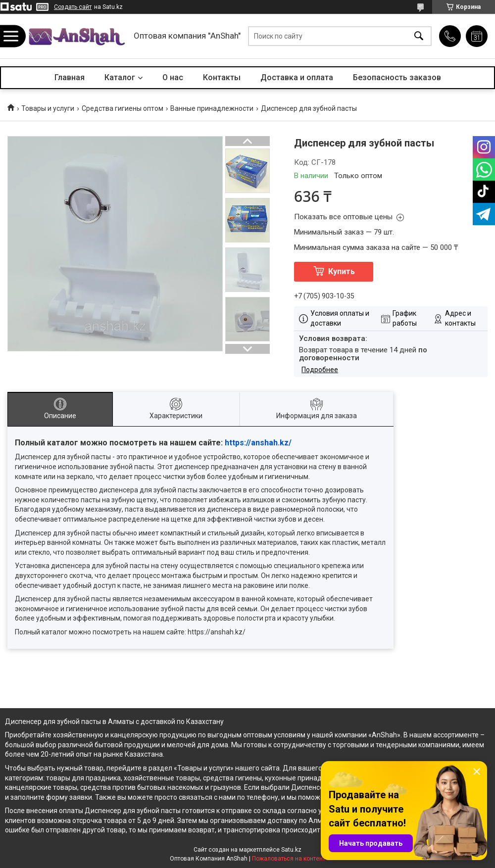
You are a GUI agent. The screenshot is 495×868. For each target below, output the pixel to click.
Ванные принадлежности (212, 108)
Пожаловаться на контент (289, 859)
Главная (70, 77)
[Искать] (419, 36)
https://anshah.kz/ (258, 443)
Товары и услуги (48, 108)
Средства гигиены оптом (123, 108)
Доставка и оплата (297, 77)
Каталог (120, 77)
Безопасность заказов (397, 77)
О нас (173, 77)
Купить (342, 271)
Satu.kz (291, 850)
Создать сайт (73, 7)
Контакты (222, 77)
